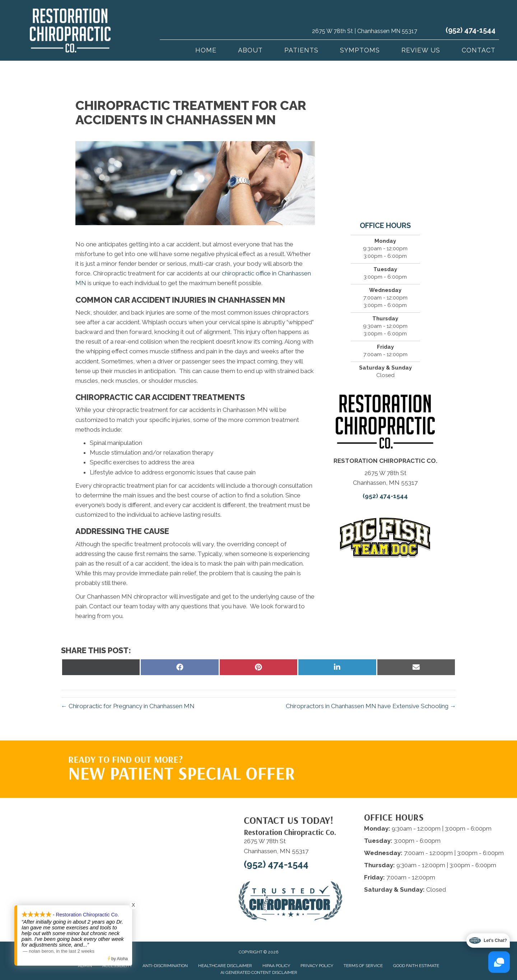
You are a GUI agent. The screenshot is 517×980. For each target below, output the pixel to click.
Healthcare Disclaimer (225, 966)
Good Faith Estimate (416, 966)
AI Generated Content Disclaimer (259, 972)
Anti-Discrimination (165, 966)
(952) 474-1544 (471, 30)
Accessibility (117, 966)
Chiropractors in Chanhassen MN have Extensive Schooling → (371, 706)
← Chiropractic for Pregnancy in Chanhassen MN (128, 706)
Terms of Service (363, 966)
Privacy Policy (317, 966)
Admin (85, 966)
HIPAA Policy (276, 966)
